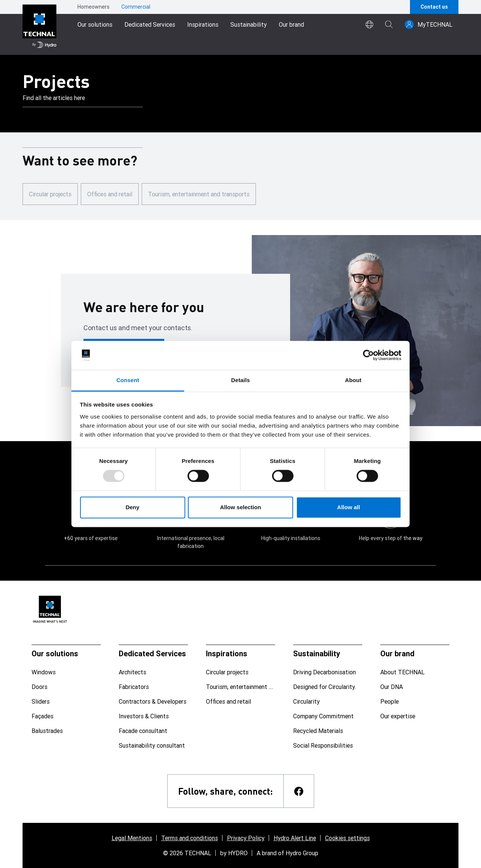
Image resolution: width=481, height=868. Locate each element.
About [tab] (353, 380)
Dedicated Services (150, 24)
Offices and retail (110, 194)
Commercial (136, 7)
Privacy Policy (246, 838)
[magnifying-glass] (389, 24)
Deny (132, 507)
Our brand (291, 24)
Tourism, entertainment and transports (199, 194)
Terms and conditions (190, 838)
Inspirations (203, 24)
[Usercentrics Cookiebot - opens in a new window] (368, 355)
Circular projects (50, 194)
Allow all (349, 507)
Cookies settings (347, 838)
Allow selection (240, 507)
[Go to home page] (39, 27)
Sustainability (249, 24)
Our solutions (95, 24)
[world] (369, 24)
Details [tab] (240, 380)
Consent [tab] (128, 380)
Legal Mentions (132, 838)
